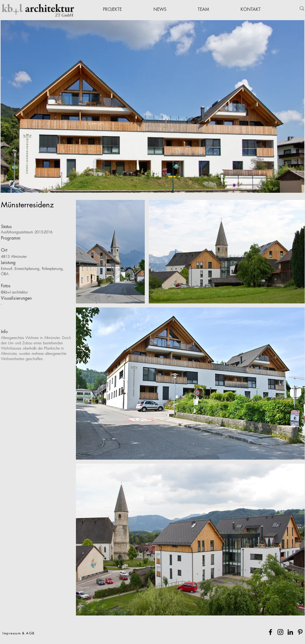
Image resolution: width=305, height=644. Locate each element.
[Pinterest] (300, 632)
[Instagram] (280, 632)
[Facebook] (270, 632)
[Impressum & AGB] (19, 633)
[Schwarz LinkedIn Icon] (290, 632)
